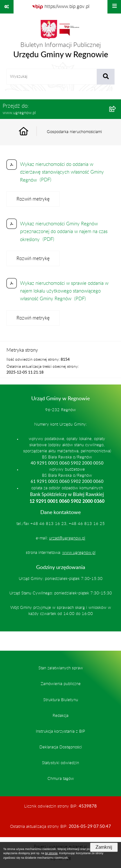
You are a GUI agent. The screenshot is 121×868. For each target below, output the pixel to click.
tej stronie (51, 853)
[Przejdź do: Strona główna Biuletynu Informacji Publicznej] (31, 132)
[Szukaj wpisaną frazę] (106, 77)
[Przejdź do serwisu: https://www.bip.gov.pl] (60, 7)
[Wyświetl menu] (114, 7)
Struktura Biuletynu (61, 700)
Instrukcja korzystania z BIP (60, 731)
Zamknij (104, 847)
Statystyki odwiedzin (60, 763)
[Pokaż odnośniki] (7, 7)
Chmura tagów (61, 779)
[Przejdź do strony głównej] (61, 41)
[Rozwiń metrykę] (33, 199)
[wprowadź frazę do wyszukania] (52, 77)
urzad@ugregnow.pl (67, 538)
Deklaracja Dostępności (61, 747)
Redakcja (60, 716)
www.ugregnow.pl (79, 553)
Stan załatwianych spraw (61, 668)
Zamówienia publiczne (61, 684)
